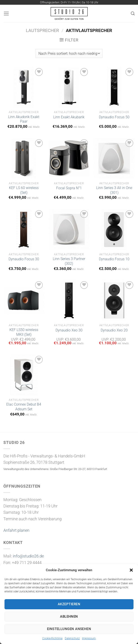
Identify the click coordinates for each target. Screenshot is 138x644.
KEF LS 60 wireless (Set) (24, 190)
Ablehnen (69, 617)
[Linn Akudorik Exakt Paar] (24, 87)
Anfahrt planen (16, 530)
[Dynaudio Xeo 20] (114, 301)
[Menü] (6, 14)
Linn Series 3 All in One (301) (114, 190)
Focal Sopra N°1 (69, 188)
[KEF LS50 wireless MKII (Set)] (24, 301)
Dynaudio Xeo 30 (69, 330)
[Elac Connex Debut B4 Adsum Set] (24, 375)
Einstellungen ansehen (69, 629)
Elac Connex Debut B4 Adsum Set (24, 407)
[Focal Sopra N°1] (69, 159)
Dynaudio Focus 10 (114, 259)
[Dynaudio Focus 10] (114, 230)
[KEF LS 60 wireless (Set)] (24, 159)
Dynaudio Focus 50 (114, 117)
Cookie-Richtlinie (52, 638)
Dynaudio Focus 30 (24, 259)
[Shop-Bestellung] (69, 53)
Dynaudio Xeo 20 (114, 330)
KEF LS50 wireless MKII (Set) (24, 332)
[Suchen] (133, 13)
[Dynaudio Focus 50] (114, 87)
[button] (131, 570)
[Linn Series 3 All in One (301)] (114, 159)
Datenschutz (72, 638)
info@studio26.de (28, 556)
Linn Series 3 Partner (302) (69, 261)
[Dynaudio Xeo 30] (69, 301)
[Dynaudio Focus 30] (24, 230)
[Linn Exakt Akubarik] (69, 87)
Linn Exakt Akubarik (69, 117)
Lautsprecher (42, 30)
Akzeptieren (69, 604)
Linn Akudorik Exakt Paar (24, 119)
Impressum (89, 638)
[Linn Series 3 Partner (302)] (69, 230)
